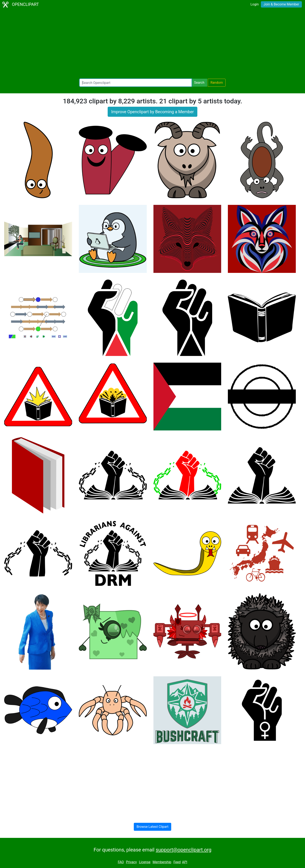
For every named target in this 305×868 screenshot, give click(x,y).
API (185, 862)
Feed (177, 862)
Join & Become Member (281, 4)
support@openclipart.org (184, 850)
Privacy (131, 862)
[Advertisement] (153, 44)
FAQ (121, 862)
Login (255, 4)
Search (199, 83)
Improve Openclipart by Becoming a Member (152, 112)
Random (217, 83)
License (145, 862)
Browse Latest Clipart (152, 827)
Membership (162, 862)
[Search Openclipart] (136, 83)
